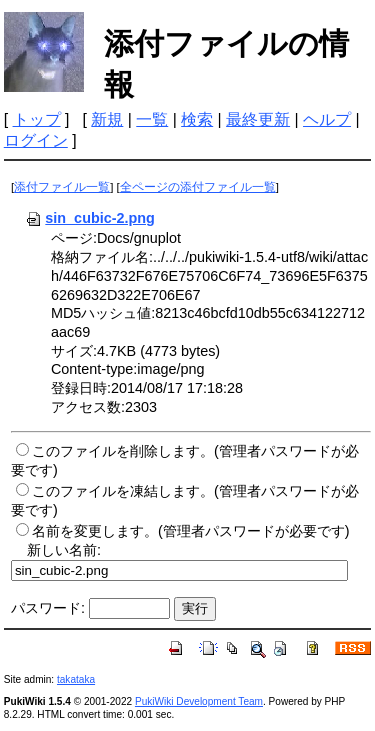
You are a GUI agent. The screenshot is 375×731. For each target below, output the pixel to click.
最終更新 (258, 119)
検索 (197, 119)
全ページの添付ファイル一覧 (198, 187)
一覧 (152, 119)
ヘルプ (327, 119)
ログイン (36, 140)
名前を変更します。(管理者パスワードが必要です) (191, 531)
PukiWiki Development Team (199, 701)
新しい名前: (64, 550)
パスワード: (48, 608)
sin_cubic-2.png (90, 218)
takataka (76, 679)
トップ (37, 119)
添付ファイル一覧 (62, 187)
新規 (107, 119)
